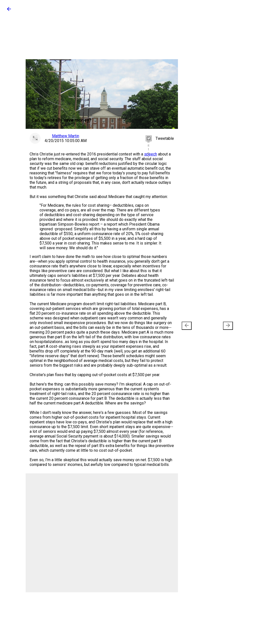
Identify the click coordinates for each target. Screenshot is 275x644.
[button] (9, 11)
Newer (195, 326)
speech (151, 154)
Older (221, 326)
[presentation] (187, 326)
